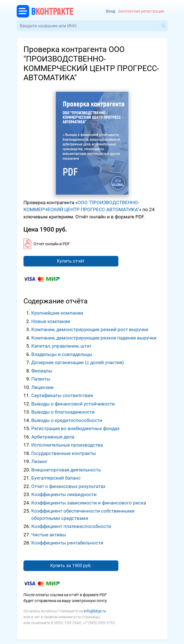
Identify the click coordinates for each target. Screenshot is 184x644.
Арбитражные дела (53, 437)
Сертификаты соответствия (62, 395)
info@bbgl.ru (95, 611)
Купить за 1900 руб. (71, 566)
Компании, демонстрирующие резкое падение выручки (94, 338)
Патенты (41, 379)
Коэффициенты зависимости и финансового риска (89, 503)
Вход (111, 11)
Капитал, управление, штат (61, 346)
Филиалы (42, 371)
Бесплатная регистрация (141, 11)
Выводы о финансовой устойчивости (73, 404)
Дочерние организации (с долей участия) (78, 362)
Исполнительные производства (67, 445)
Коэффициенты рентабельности (67, 543)
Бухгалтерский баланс (56, 478)
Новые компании (51, 321)
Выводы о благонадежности (63, 412)
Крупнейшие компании (57, 313)
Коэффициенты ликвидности (64, 494)
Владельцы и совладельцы (62, 354)
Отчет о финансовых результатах (68, 486)
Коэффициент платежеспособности (71, 526)
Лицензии (42, 387)
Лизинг (39, 461)
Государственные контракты (64, 453)
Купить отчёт (71, 261)
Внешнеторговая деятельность (66, 470)
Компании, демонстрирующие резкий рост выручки (90, 329)
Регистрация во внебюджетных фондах (75, 428)
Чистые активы (49, 535)
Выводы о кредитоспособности (67, 420)
